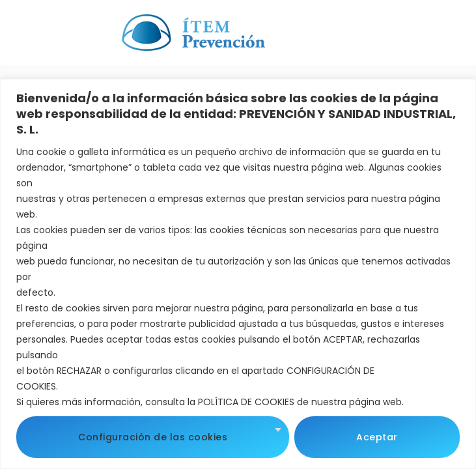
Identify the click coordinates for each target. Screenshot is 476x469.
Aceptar (377, 437)
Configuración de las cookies (153, 437)
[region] (238, 274)
